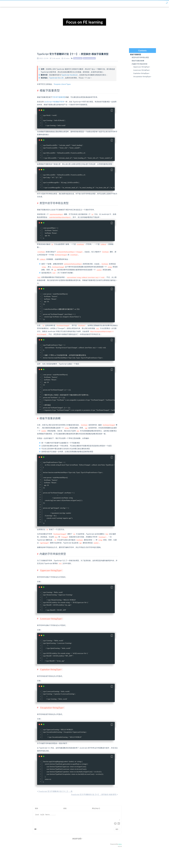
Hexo (81, 860)
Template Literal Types (62, 84)
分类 (133, 3)
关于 (150, 3)
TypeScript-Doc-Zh (56, 78)
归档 (139, 3)
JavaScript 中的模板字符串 (54, 102)
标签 (145, 3)
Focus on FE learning (84, 22)
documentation (89, 58)
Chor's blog (23, 4)
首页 (128, 3)
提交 (117, 823)
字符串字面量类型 (59, 97)
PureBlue (97, 860)
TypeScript (78, 58)
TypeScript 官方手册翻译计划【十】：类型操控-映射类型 (94, 788)
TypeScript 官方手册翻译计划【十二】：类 (55, 785)
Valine (120, 838)
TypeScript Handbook (69, 75)
